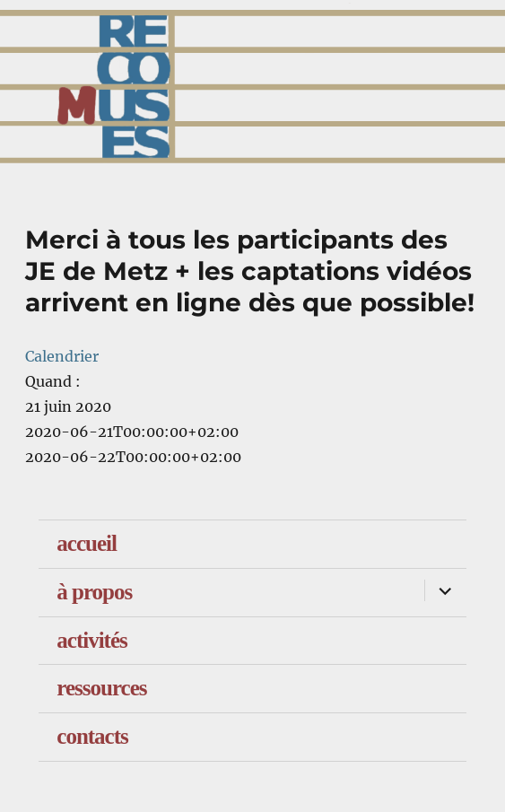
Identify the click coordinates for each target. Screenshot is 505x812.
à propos (94, 592)
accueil (87, 543)
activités (91, 640)
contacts (92, 736)
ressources (101, 688)
